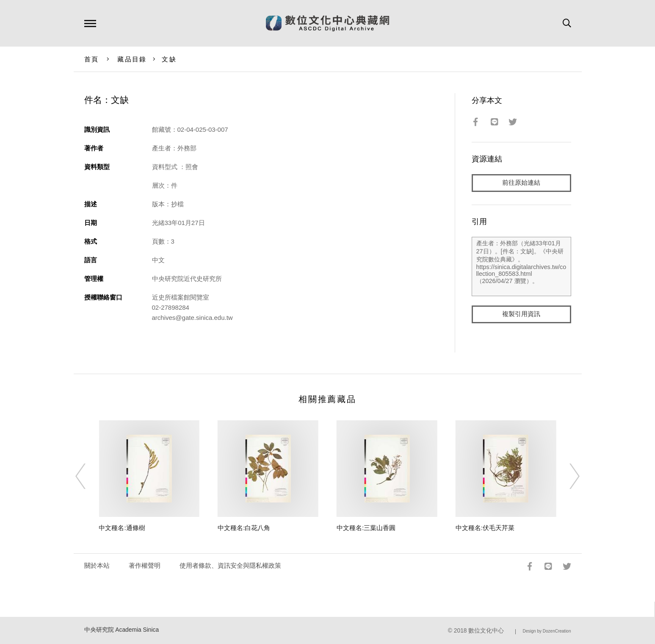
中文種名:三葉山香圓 (366, 528)
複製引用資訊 (521, 314)
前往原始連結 (521, 183)
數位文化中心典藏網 (327, 23)
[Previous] (88, 476)
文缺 (169, 59)
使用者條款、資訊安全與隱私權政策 (230, 565)
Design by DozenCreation (547, 631)
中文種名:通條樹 (122, 528)
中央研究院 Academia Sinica (122, 630)
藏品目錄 (132, 59)
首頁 (92, 59)
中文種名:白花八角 (244, 528)
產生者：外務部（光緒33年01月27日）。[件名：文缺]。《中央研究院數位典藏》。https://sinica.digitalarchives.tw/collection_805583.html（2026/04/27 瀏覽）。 (521, 266)
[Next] (567, 476)
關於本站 (97, 565)
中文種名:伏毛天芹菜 (485, 528)
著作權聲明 (145, 565)
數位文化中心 (486, 631)
